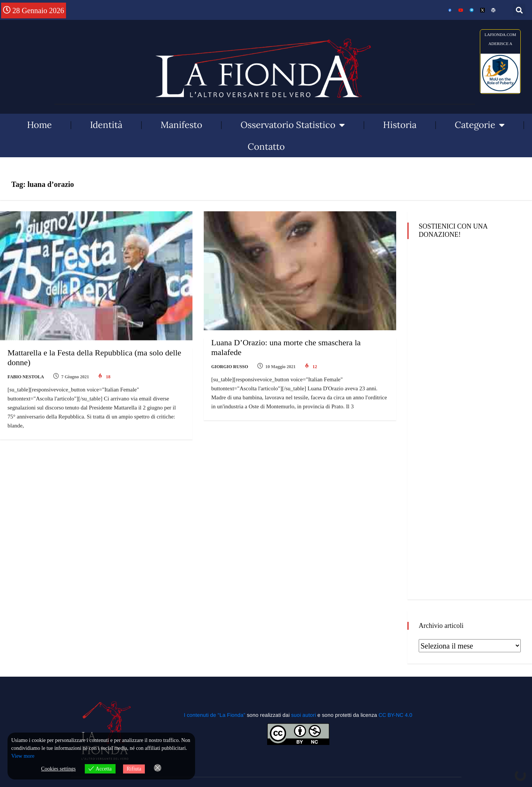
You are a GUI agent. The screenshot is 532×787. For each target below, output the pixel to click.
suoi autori (304, 715)
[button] (519, 10)
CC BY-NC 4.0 (395, 715)
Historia (400, 125)
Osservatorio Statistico (293, 125)
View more (23, 756)
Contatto (266, 147)
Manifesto (181, 125)
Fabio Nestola (26, 377)
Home (39, 125)
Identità (106, 125)
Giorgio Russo (230, 367)
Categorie (480, 125)
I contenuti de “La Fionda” (215, 715)
